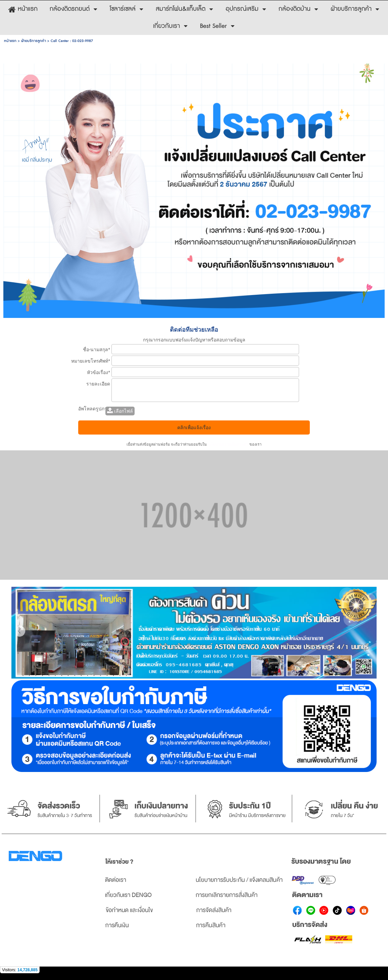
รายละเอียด (98, 384)
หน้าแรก (10, 41)
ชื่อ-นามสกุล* (96, 350)
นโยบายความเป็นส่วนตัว (228, 444)
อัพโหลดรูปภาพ (94, 409)
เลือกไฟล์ (120, 411)
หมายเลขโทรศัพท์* (90, 361)
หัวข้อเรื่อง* (98, 372)
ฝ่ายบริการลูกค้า (34, 41)
